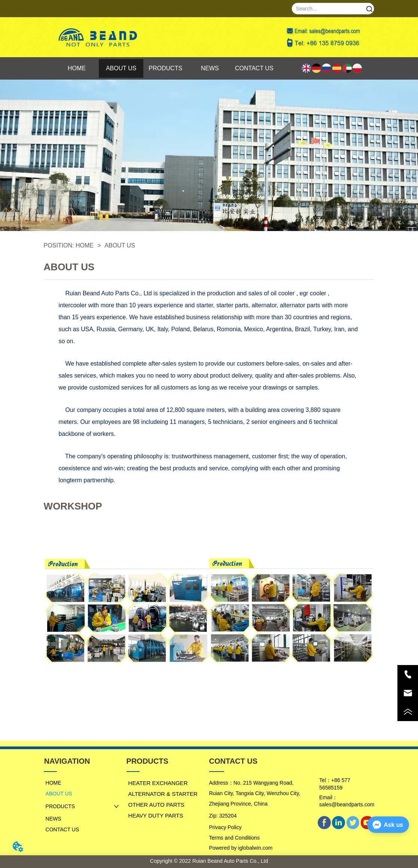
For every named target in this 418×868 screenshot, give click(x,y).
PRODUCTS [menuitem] (165, 68)
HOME (85, 245)
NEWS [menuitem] (210, 68)
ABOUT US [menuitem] (121, 68)
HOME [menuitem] (77, 68)
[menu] (166, 68)
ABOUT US (119, 245)
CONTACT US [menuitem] (254, 68)
